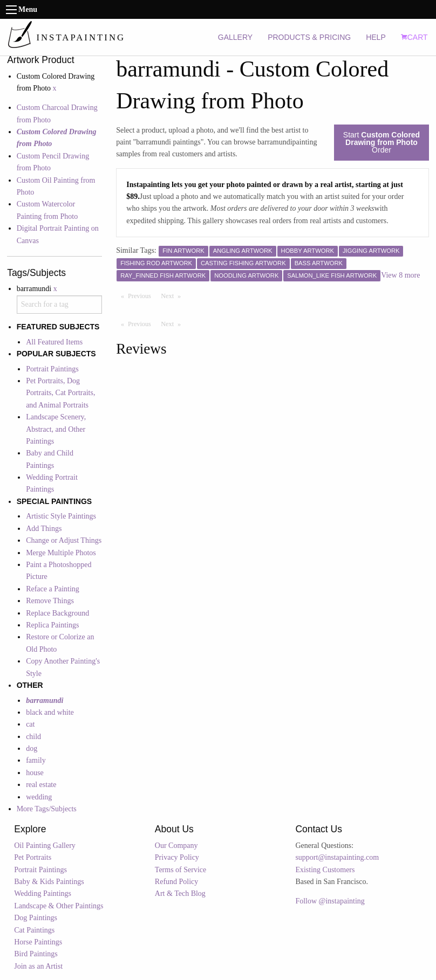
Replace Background (57, 613)
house (35, 773)
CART (414, 37)
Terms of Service (180, 870)
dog (32, 748)
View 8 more (400, 275)
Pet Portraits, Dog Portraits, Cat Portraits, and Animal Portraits (60, 393)
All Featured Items (54, 342)
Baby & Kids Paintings (49, 882)
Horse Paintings (38, 942)
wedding (39, 797)
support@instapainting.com (337, 857)
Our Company (176, 846)
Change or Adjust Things (64, 540)
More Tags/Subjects (47, 809)
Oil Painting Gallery (45, 846)
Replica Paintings (52, 625)
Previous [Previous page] (142, 295)
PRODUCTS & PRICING (309, 37)
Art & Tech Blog (180, 893)
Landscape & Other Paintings (59, 906)
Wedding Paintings (43, 893)
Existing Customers (325, 870)
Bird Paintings (36, 954)
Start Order (381, 142)
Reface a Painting (53, 589)
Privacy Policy (177, 857)
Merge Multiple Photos (61, 553)
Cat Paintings (34, 930)
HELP (376, 37)
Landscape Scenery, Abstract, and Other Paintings (56, 429)
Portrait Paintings (52, 369)
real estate (41, 785)
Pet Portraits (33, 857)
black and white (50, 712)
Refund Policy (177, 882)
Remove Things (50, 601)
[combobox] (59, 305)
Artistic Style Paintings (61, 516)
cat (30, 724)
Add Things (44, 529)
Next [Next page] (173, 295)
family (36, 760)
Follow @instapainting (330, 901)
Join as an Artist (38, 966)
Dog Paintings (36, 918)
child (33, 737)
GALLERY (235, 37)
